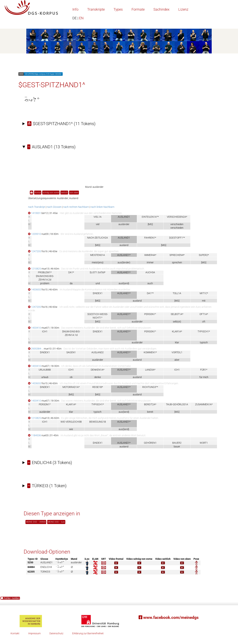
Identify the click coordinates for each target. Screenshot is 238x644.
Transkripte (96, 9)
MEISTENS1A (98, 255)
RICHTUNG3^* (150, 387)
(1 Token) (47, 486)
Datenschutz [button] (56, 633)
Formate (138, 9)
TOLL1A (177, 293)
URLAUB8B (45, 370)
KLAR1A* (177, 331)
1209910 (35, 234)
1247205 (35, 251)
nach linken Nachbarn (102, 207)
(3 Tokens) (50, 463)
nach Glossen (54, 207)
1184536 (35, 435)
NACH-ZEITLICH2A (98, 238)
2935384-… (36, 349)
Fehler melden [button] (10, 598)
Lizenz (183, 9)
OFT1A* (204, 314)
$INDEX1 (98, 293)
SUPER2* (204, 255)
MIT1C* (204, 293)
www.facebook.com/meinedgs (169, 618)
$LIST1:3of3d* (98, 272)
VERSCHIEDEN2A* (177, 217)
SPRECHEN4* (177, 255)
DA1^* (150, 293)
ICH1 (45, 331)
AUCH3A (150, 272)
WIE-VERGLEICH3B (71, 422)
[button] (32, 193)
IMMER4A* (150, 255)
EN (78, 18)
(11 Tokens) (61, 124)
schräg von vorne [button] (51, 193)
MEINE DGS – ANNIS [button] (36, 522)
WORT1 (204, 443)
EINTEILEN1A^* (150, 217)
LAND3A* (150, 370)
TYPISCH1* (204, 331)
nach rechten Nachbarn (76, 207)
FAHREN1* (150, 238)
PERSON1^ (150, 314)
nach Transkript (37, 207)
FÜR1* (204, 370)
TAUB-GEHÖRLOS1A (177, 404)
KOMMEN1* (150, 352)
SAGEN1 (71, 352)
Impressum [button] (34, 633)
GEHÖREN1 (150, 443)
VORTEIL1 (177, 352)
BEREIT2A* (150, 404)
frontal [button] (38, 193)
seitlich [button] (64, 193)
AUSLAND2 (98, 352)
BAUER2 (177, 443)
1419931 (35, 213)
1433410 (35, 328)
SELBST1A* (177, 314)
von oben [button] (74, 193)
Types (118, 9)
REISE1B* (98, 387)
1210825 (35, 269)
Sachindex (161, 9)
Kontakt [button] (15, 633)
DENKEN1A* (98, 370)
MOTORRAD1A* (71, 387)
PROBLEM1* (45, 272)
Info (75, 9)
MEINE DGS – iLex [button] (56, 522)
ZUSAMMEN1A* (204, 404)
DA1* (71, 272)
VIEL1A (98, 217)
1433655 (35, 290)
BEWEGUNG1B (98, 422)
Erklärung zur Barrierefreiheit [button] (88, 633)
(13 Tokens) (51, 147)
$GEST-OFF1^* (177, 238)
